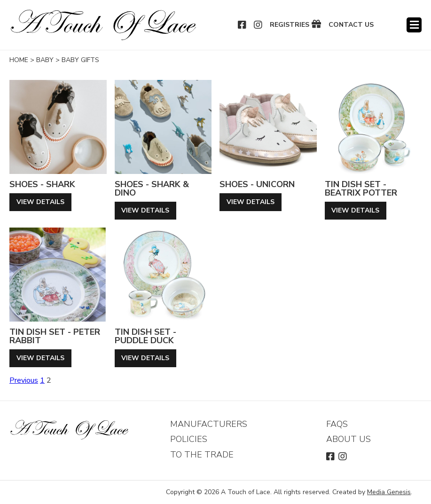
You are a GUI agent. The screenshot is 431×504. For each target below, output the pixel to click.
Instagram (259, 25)
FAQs (337, 424)
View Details (40, 202)
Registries (290, 25)
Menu (414, 25)
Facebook (243, 25)
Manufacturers (209, 424)
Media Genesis (389, 492)
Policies (189, 439)
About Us (349, 439)
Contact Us (351, 25)
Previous (24, 380)
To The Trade (202, 455)
